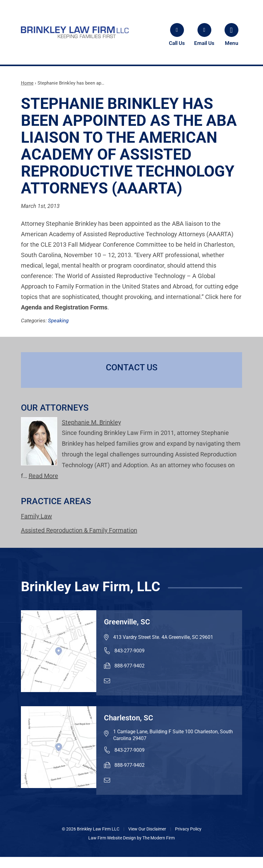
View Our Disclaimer (147, 829)
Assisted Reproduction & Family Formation (79, 530)
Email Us (204, 43)
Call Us (177, 43)
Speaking (58, 321)
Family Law (36, 516)
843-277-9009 (130, 651)
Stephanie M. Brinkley (91, 422)
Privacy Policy (188, 829)
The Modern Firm (159, 838)
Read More (43, 476)
